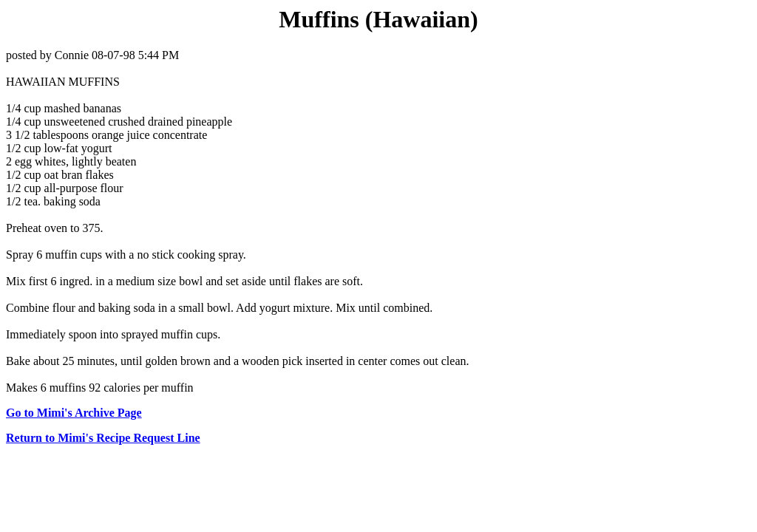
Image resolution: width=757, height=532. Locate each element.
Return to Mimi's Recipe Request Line (103, 438)
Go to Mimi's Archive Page (74, 413)
